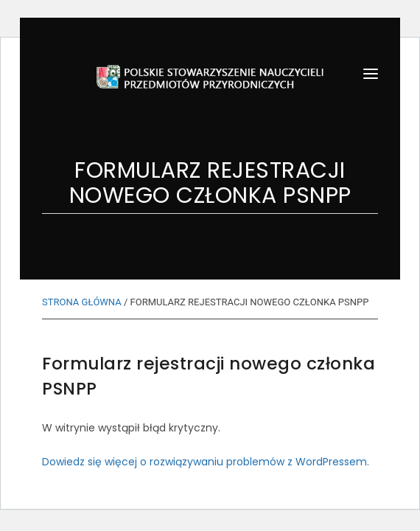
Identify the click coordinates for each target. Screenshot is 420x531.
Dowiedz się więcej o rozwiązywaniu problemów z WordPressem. (206, 462)
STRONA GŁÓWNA (82, 302)
